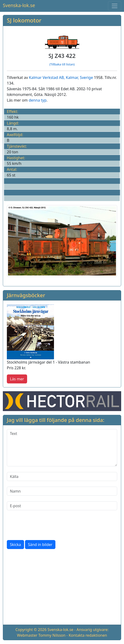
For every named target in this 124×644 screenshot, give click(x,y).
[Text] (62, 448)
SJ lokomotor (24, 20)
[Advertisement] (62, 588)
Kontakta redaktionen (88, 635)
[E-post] (62, 506)
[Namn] (62, 491)
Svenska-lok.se (19, 5)
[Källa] (62, 477)
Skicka (15, 545)
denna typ (38, 100)
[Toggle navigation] (115, 6)
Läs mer (17, 379)
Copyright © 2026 (31, 630)
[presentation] (43, 525)
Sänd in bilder (40, 545)
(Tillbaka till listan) (62, 64)
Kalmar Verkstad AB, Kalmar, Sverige (61, 77)
